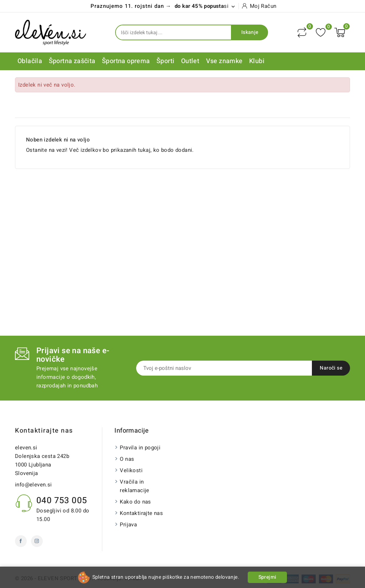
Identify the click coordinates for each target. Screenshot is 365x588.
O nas (127, 459)
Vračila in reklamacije (134, 486)
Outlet (190, 61)
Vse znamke (224, 61)
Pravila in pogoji (140, 448)
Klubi (257, 61)
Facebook (21, 541)
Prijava (128, 525)
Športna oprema (126, 61)
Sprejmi (268, 577)
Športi (165, 61)
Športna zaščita (72, 61)
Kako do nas (135, 502)
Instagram (37, 541)
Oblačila (30, 61)
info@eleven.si (34, 485)
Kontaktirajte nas (44, 431)
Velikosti (131, 470)
